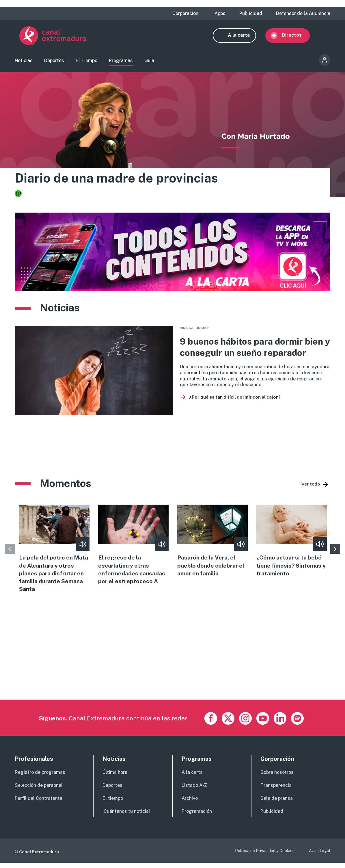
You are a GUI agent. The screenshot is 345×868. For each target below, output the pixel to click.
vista (172, 374)
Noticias (24, 62)
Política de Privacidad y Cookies (265, 855)
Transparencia (276, 790)
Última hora (115, 777)
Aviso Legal (320, 855)
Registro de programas (40, 777)
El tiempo (113, 803)
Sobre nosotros (277, 777)
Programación (197, 816)
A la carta (243, 37)
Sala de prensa (277, 803)
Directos (296, 37)
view (54, 553)
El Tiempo (86, 62)
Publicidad (251, 14)
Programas (121, 62)
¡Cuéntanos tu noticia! (126, 816)
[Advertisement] (172, 664)
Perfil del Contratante (39, 803)
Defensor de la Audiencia (303, 14)
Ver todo (311, 487)
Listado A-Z (194, 790)
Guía (149, 62)
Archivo (190, 803)
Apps (220, 14)
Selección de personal (39, 790)
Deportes (54, 62)
